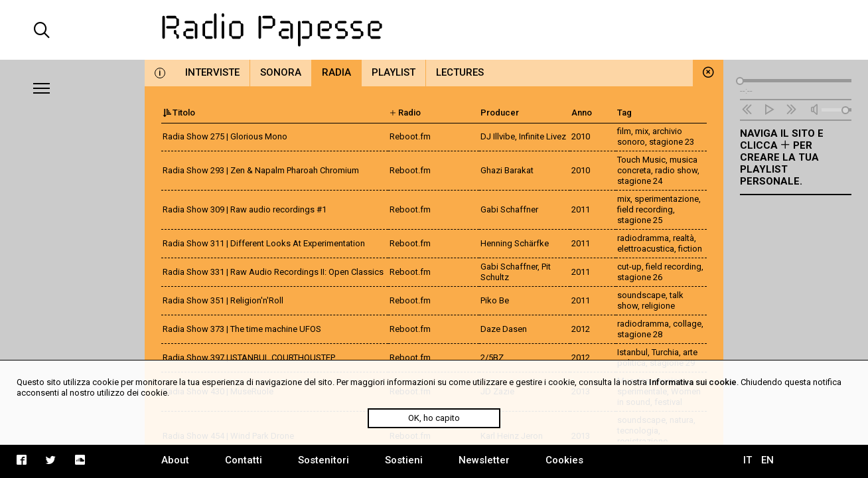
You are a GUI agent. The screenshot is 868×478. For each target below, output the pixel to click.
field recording (645, 209)
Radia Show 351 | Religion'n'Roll (223, 300)
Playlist (394, 72)
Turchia (665, 352)
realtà (684, 238)
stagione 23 (672, 142)
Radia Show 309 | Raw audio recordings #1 (245, 209)
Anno (582, 113)
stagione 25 (640, 220)
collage (687, 324)
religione (658, 306)
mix (642, 131)
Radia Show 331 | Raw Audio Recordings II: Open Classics (273, 272)
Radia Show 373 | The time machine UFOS (242, 329)
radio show (676, 170)
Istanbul (632, 352)
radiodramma (643, 238)
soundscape (641, 295)
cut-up (629, 267)
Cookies (564, 460)
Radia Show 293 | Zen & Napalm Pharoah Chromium (261, 170)
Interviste (212, 72)
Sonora (281, 72)
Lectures (460, 72)
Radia (336, 72)
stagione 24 (640, 181)
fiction (690, 249)
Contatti (244, 460)
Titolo (179, 113)
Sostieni (404, 460)
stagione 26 (640, 277)
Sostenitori (324, 460)
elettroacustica (646, 249)
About (175, 460)
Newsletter (484, 460)
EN (767, 460)
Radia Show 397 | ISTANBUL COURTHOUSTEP (249, 358)
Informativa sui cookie (693, 382)
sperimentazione (667, 199)
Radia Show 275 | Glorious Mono (225, 136)
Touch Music (641, 160)
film (624, 131)
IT (748, 460)
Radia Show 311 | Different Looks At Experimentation (264, 243)
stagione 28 (640, 334)
